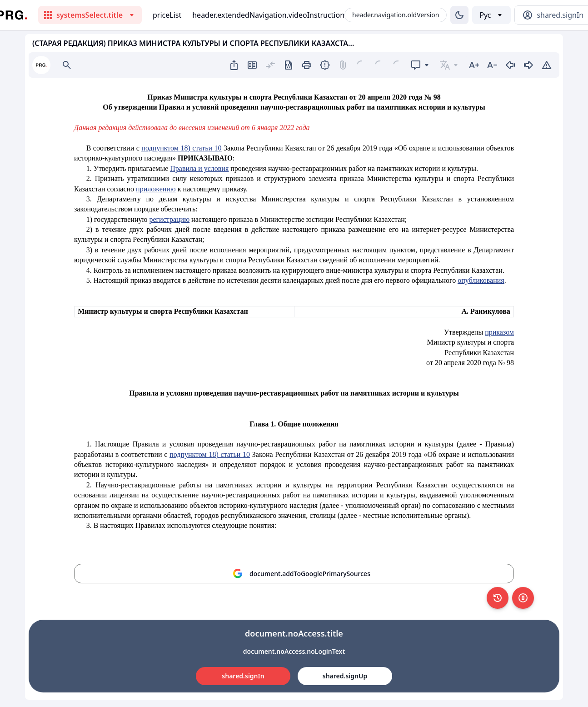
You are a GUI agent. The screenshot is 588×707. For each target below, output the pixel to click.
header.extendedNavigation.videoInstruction (268, 15)
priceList (167, 15)
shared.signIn (243, 676)
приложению (156, 189)
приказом (499, 332)
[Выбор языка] (491, 15)
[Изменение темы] (459, 15)
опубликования (481, 280)
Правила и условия (199, 168)
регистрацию (169, 219)
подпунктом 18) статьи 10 (181, 148)
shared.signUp (345, 676)
